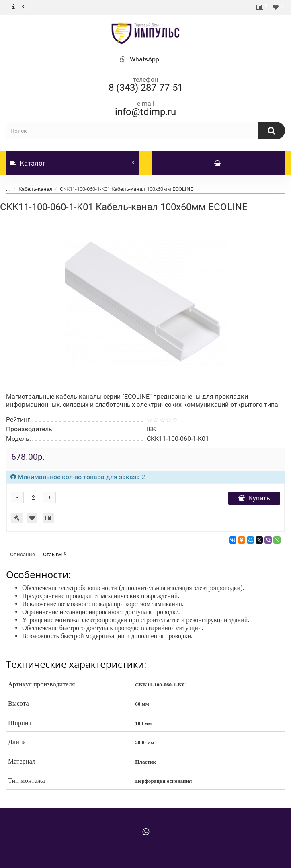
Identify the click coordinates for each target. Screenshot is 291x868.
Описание (23, 554)
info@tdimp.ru (145, 112)
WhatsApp (144, 59)
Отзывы (55, 554)
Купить (254, 498)
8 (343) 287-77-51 (146, 88)
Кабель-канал (36, 189)
